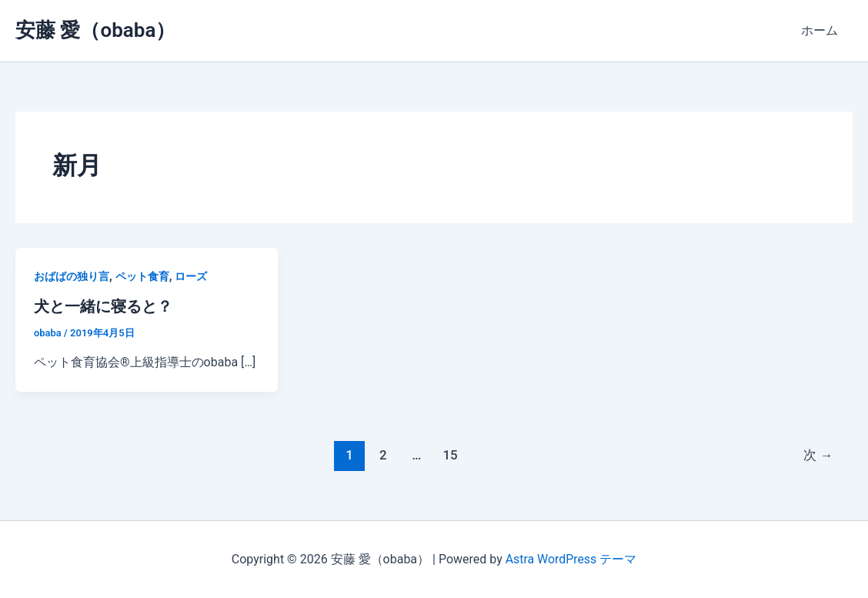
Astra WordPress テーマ (571, 559)
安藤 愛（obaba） (95, 30)
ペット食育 (142, 276)
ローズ (191, 276)
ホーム (822, 30)
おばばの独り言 (72, 276)
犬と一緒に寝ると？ (103, 306)
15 (450, 454)
